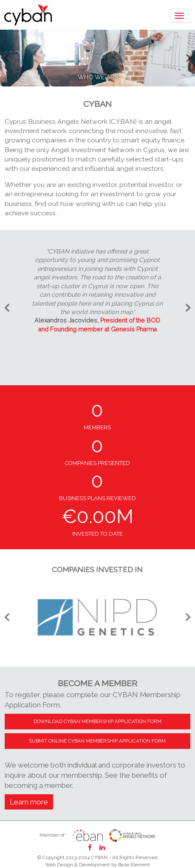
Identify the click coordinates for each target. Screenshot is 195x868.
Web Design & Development (78, 865)
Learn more (29, 802)
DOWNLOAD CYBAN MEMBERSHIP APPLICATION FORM (97, 721)
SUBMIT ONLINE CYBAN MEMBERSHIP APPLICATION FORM (97, 741)
